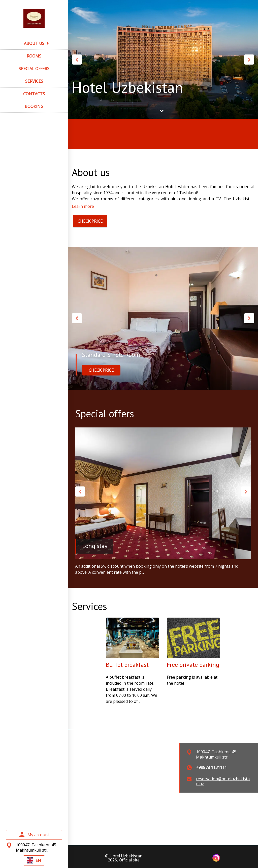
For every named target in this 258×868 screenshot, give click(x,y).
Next (249, 60)
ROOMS (34, 56)
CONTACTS (34, 94)
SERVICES (34, 81)
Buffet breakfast (127, 665)
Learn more (83, 206)
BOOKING (34, 106)
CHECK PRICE (90, 221)
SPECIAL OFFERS (34, 69)
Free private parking (193, 665)
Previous (77, 60)
